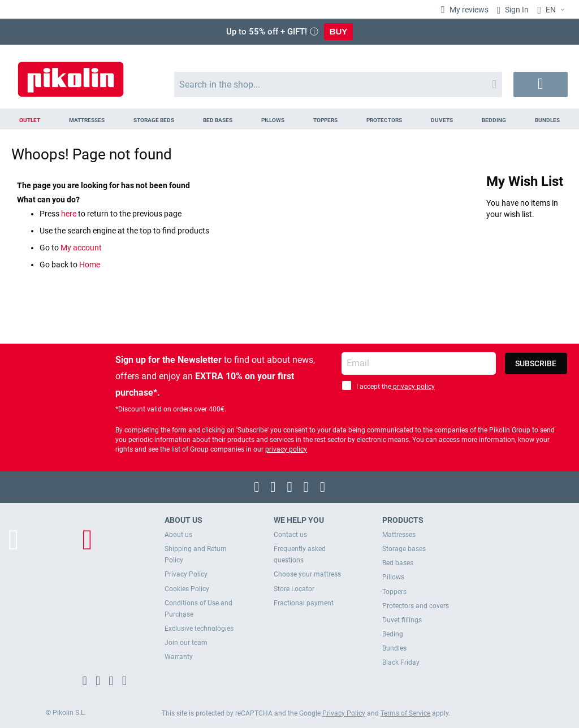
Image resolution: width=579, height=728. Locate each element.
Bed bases (398, 563)
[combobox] (338, 84)
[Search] (494, 84)
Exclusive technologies (199, 629)
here (70, 214)
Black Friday (401, 662)
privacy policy (413, 387)
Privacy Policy (186, 574)
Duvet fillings (402, 620)
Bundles (394, 648)
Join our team (186, 643)
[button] (552, 10)
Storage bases (404, 549)
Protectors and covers (416, 606)
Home (90, 265)
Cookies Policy (187, 589)
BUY (339, 31)
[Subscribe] (536, 363)
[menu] (289, 119)
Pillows (393, 577)
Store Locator (294, 589)
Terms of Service (405, 713)
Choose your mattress (307, 574)
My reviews (468, 10)
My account (81, 248)
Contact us (290, 535)
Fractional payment (304, 603)
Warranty (179, 657)
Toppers (394, 592)
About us (178, 535)
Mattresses (399, 535)
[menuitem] (29, 119)
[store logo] (71, 74)
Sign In (516, 10)
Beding (393, 634)
